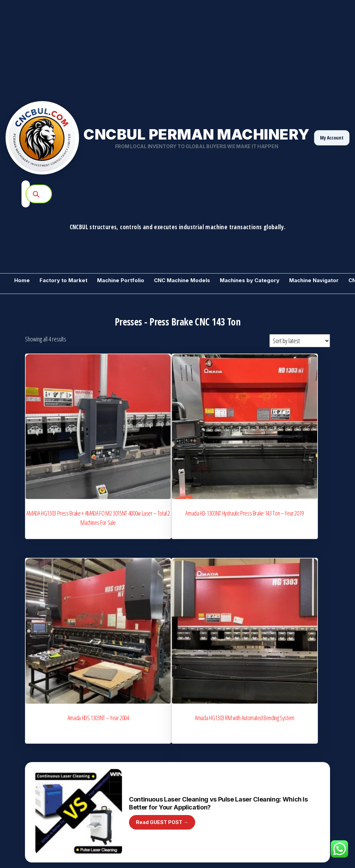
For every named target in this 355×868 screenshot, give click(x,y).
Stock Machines (29, 750)
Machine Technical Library (207, 762)
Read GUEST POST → (162, 539)
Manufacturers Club (117, 738)
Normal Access (315, 796)
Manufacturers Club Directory (127, 750)
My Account (332, 138)
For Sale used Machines (38, 738)
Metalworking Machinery (38, 726)
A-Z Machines (111, 774)
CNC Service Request (287, 760)
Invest (103, 820)
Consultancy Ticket (283, 748)
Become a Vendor (32, 714)
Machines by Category (250, 280)
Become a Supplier (289, 625)
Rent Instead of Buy (284, 784)
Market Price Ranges (202, 750)
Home (22, 280)
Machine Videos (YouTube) (209, 786)
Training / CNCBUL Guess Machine (48, 798)
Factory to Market (63, 280)
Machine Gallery (281, 714)
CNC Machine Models (182, 280)
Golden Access (280, 796)
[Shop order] (300, 341)
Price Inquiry (193, 738)
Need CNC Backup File (287, 772)
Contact (272, 808)
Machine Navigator (314, 280)
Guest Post (192, 798)
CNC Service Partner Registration (131, 762)
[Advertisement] (177, 48)
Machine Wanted (31, 810)
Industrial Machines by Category (213, 726)
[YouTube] (322, 847)
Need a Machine (30, 774)
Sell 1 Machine (28, 762)
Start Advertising (114, 786)
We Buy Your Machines (121, 714)
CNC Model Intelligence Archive (129, 726)
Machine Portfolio (121, 280)
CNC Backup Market (33, 786)
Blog (185, 774)
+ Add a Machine (198, 714)
